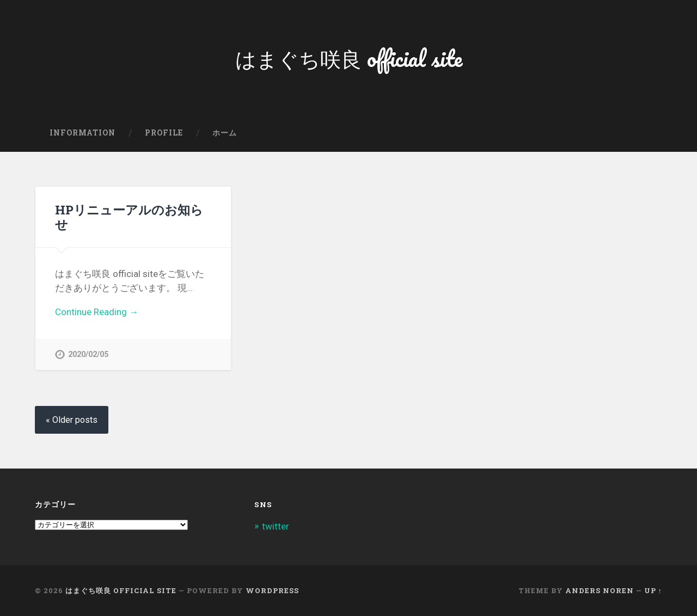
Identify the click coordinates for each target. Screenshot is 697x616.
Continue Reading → (97, 312)
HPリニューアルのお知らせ (129, 217)
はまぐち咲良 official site (349, 57)
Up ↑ (653, 590)
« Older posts (72, 420)
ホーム (225, 133)
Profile (164, 133)
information (82, 133)
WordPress (272, 590)
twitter (276, 526)
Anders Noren (600, 590)
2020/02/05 (88, 355)
